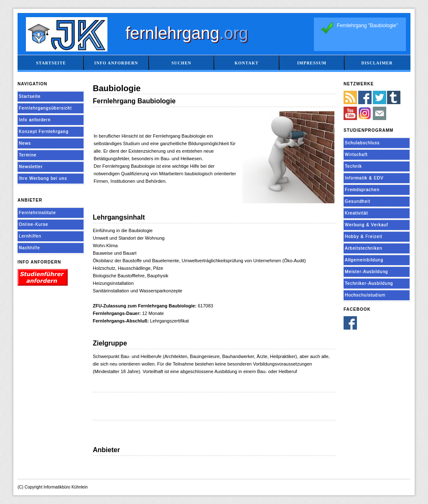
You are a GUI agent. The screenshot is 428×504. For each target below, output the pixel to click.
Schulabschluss (362, 143)
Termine (28, 155)
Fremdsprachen (362, 190)
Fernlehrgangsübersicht (45, 108)
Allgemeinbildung (364, 260)
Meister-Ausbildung (367, 272)
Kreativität (356, 213)
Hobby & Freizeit (364, 237)
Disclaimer (377, 63)
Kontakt (246, 63)
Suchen (181, 63)
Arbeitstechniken (364, 248)
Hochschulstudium (365, 295)
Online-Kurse (33, 224)
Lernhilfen (30, 236)
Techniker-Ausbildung (369, 283)
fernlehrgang (187, 33)
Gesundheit (358, 201)
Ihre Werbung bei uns (43, 178)
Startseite (51, 63)
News (25, 143)
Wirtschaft (356, 155)
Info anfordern (116, 63)
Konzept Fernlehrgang (44, 132)
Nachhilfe (29, 248)
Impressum (312, 63)
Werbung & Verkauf (367, 225)
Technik (353, 166)
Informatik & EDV (364, 178)
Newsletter (31, 167)
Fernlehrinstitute (37, 213)
